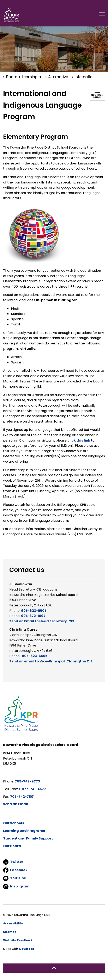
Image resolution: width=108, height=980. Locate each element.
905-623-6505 (34, 611)
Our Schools (14, 823)
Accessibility (13, 923)
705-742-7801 (22, 797)
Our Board (12, 846)
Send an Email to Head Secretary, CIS (42, 621)
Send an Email (16, 804)
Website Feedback (18, 940)
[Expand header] (102, 14)
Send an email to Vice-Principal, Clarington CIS (51, 661)
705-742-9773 (27, 781)
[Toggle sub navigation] (97, 94)
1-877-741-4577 (32, 789)
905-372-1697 (33, 616)
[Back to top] (54, 968)
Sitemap (10, 932)
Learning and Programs (24, 831)
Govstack (26, 949)
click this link (79, 440)
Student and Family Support (28, 838)
